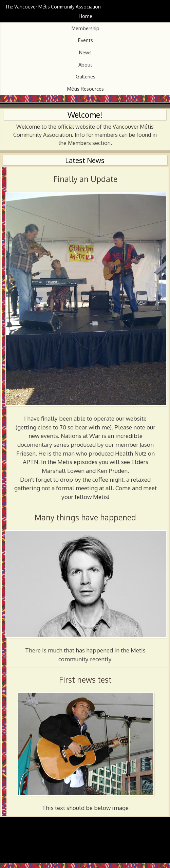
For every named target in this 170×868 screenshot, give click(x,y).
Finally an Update (86, 179)
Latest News (85, 160)
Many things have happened (85, 517)
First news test (85, 680)
